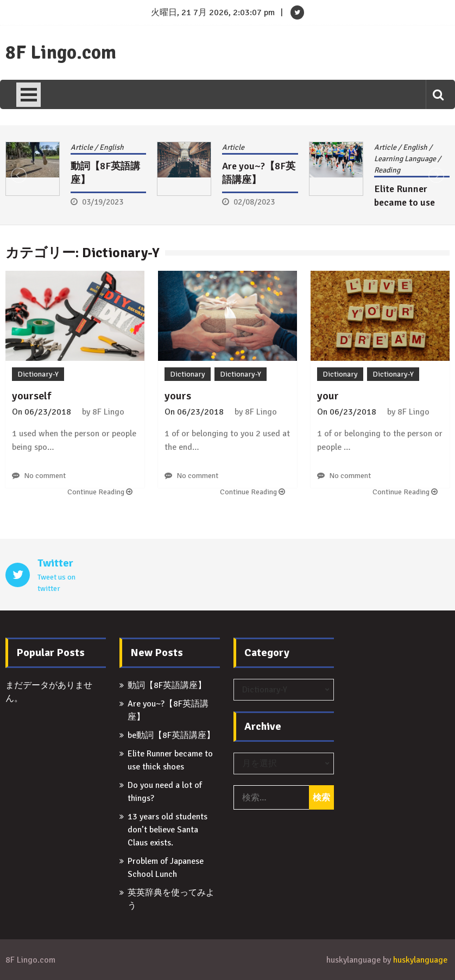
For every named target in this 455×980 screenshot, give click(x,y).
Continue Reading (100, 492)
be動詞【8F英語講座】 (171, 735)
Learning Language (405, 159)
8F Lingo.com (61, 53)
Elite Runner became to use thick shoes (405, 202)
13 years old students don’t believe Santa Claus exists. (168, 830)
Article (82, 147)
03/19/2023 (103, 202)
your (328, 396)
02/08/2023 (254, 202)
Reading (387, 170)
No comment (45, 476)
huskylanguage (420, 960)
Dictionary (188, 374)
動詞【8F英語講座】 (167, 685)
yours (178, 396)
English (112, 147)
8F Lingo (108, 412)
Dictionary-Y (38, 374)
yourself (31, 396)
